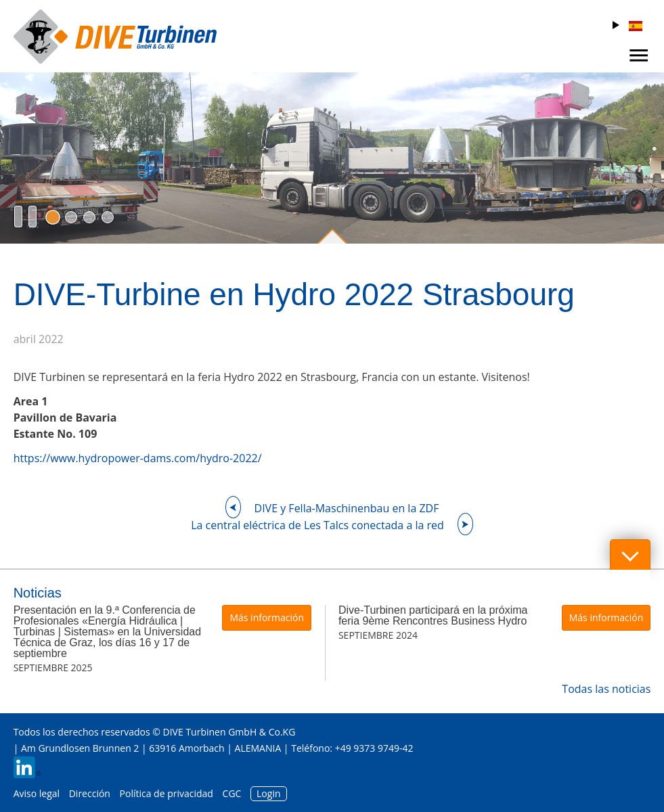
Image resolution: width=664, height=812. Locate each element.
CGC (232, 793)
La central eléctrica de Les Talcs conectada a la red (317, 525)
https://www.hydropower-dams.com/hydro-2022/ (138, 458)
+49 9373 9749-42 (374, 748)
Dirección (90, 793)
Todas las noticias (606, 689)
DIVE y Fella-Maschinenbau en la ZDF (347, 508)
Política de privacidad (167, 793)
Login (268, 793)
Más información (267, 617)
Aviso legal (37, 793)
